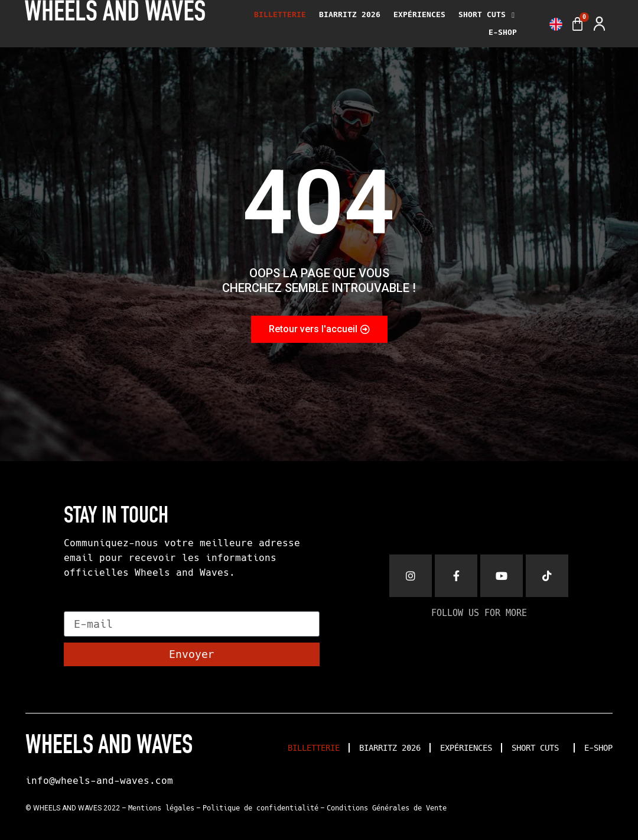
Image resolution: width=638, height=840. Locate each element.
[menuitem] (556, 24)
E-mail (83, 606)
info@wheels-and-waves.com (99, 781)
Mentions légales (161, 808)
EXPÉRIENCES (419, 14)
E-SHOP (503, 32)
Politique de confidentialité (261, 808)
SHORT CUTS (486, 15)
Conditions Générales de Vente (387, 808)
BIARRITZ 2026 (350, 14)
